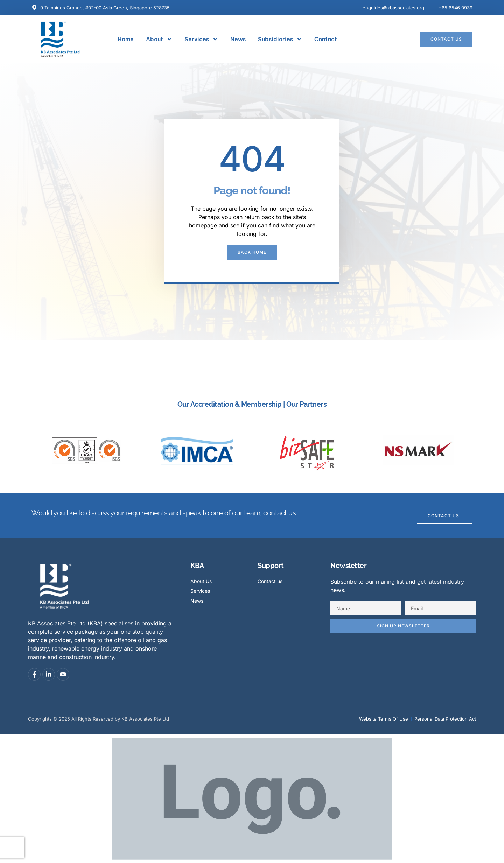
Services (201, 39)
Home (126, 39)
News (238, 39)
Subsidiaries (280, 39)
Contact (326, 39)
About (159, 39)
